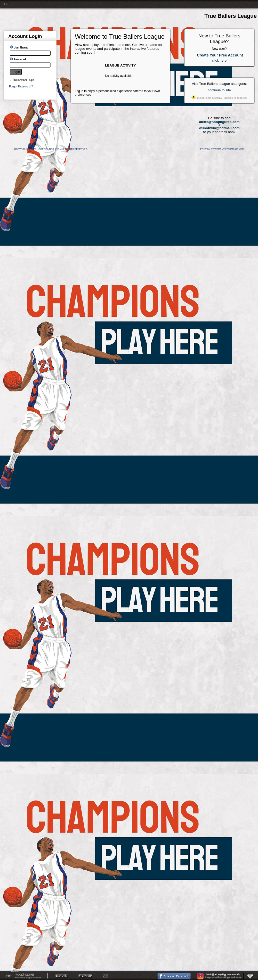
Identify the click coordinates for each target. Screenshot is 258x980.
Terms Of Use (235, 149)
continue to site (219, 90)
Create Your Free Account (220, 55)
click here (219, 60)
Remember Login (24, 80)
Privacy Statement (212, 149)
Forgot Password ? (21, 86)
